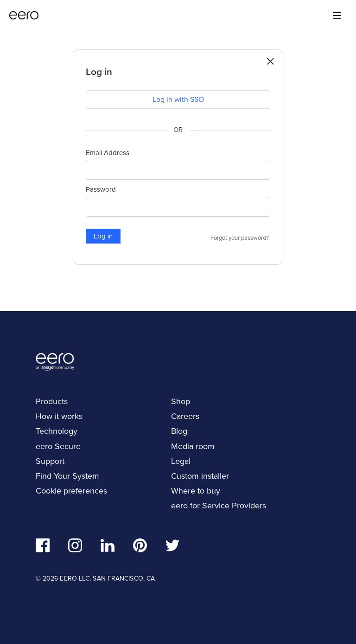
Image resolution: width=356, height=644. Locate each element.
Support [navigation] (50, 461)
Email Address (108, 153)
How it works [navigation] (59, 416)
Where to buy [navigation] (196, 491)
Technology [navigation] (57, 431)
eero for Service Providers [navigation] (219, 506)
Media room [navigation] (193, 446)
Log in (103, 236)
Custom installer (200, 476)
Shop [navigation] (181, 401)
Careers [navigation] (185, 416)
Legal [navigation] (181, 461)
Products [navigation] (52, 401)
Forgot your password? (240, 238)
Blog (179, 431)
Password (101, 189)
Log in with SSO (178, 99)
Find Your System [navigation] (67, 476)
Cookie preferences (71, 491)
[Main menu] (337, 15)
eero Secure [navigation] (58, 446)
